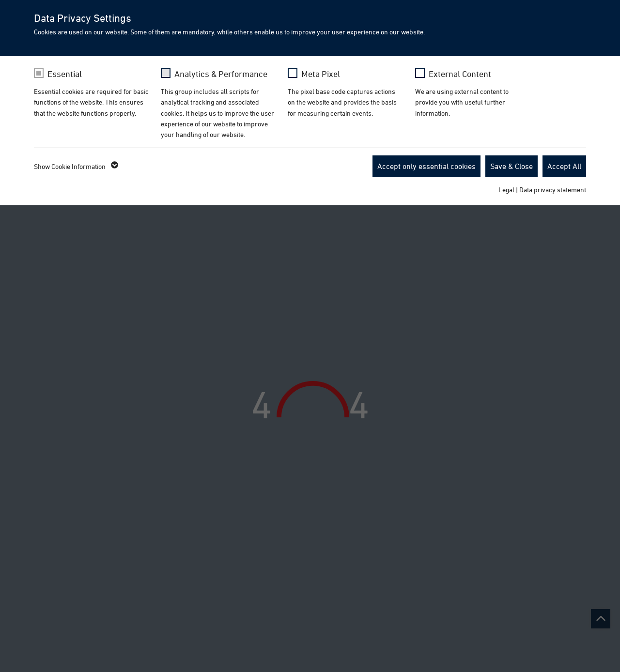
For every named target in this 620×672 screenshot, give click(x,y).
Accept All (564, 166)
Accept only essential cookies (426, 166)
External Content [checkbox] (460, 74)
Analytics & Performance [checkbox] (221, 74)
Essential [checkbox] (65, 74)
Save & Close (511, 166)
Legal (506, 190)
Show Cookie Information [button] (75, 167)
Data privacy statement (553, 190)
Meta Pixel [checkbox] (321, 74)
